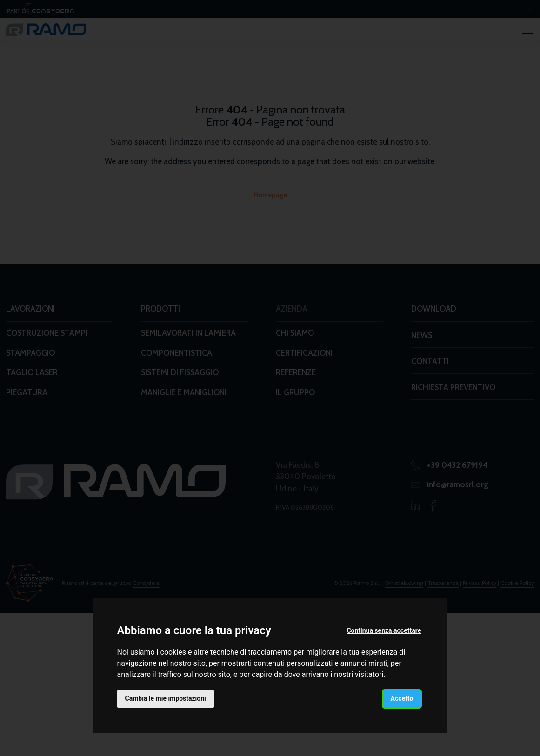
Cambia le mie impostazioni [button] (166, 698)
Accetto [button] (402, 698)
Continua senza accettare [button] (384, 630)
